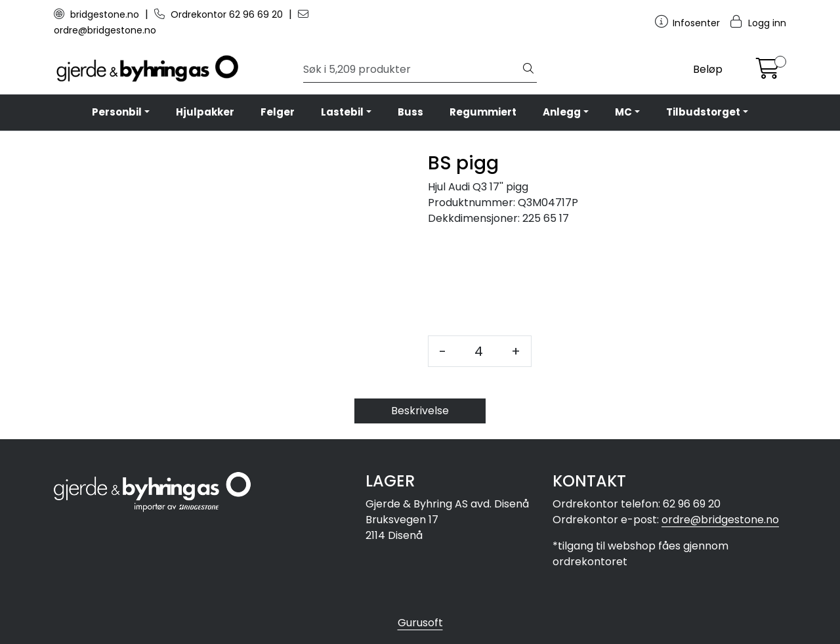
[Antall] (479, 351)
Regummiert (483, 112)
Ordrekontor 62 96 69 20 (220, 14)
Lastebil (342, 112)
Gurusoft (420, 623)
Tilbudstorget (703, 112)
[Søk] (412, 70)
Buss (410, 112)
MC (623, 112)
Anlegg (562, 112)
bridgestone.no (98, 14)
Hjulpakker (205, 112)
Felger (278, 112)
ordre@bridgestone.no (720, 520)
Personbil (117, 112)
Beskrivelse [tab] (420, 411)
